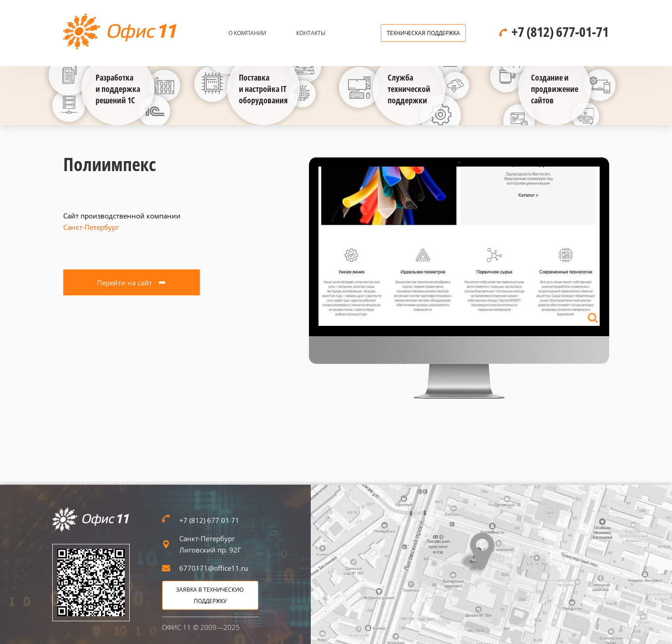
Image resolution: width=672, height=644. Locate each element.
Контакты (311, 33)
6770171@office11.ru (214, 568)
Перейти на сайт (131, 282)
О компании (247, 33)
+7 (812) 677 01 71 (209, 520)
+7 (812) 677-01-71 (560, 32)
